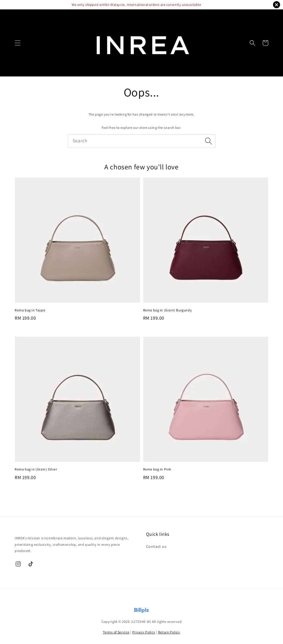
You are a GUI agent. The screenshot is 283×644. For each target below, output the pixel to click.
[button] (18, 43)
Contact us (156, 546)
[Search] (209, 141)
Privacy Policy (144, 632)
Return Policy (169, 632)
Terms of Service (116, 632)
